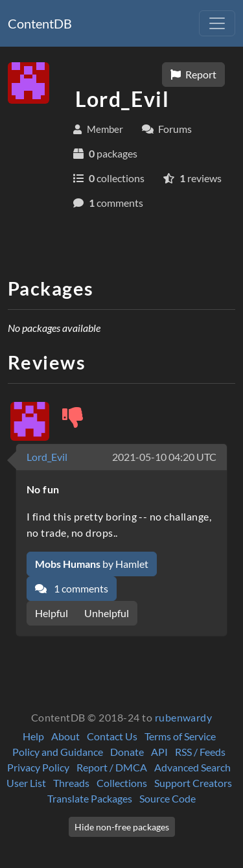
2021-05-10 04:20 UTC (164, 457)
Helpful (52, 613)
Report (193, 74)
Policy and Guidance (58, 752)
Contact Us (112, 736)
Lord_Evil (47, 457)
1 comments (72, 588)
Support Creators (193, 783)
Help (33, 736)
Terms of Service (180, 736)
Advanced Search (192, 767)
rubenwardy (184, 717)
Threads (71, 783)
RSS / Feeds (200, 752)
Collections (122, 783)
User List (26, 783)
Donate (127, 752)
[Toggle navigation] (217, 23)
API (159, 752)
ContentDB (40, 23)
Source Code (168, 798)
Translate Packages (90, 798)
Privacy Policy (38, 767)
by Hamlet (92, 564)
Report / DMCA (112, 767)
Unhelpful (107, 613)
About (65, 736)
